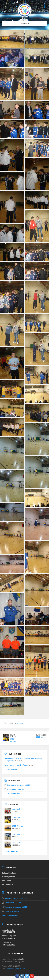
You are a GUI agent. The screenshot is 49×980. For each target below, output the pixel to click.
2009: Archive (17, 836)
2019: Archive (17, 802)
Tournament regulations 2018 (16, 900)
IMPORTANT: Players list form (16, 758)
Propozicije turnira (12, 904)
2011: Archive (18, 819)
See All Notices (11, 763)
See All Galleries (11, 844)
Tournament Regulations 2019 (18, 778)
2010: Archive (41, 730)
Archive (20, 716)
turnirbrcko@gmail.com (16, 962)
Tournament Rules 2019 (16, 782)
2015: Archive (13, 733)
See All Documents (12, 787)
